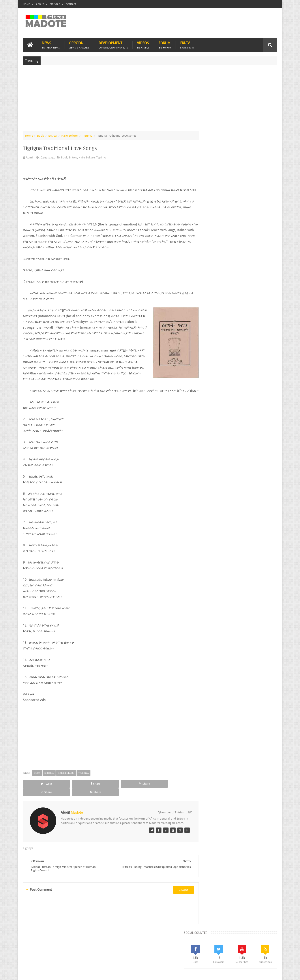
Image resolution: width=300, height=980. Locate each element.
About (40, 4)
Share (73, 795)
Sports (251, 367)
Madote (57, 973)
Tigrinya (87, 135)
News (51, 44)
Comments (239, 322)
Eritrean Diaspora (214, 359)
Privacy (258, 973)
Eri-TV (187, 44)
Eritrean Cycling (261, 352)
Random (264, 322)
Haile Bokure (69, 135)
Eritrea (52, 135)
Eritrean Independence (244, 359)
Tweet (39, 795)
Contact (71, 4)
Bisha (220, 352)
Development (113, 44)
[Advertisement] (150, 100)
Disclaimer (270, 973)
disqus (175, 897)
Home (26, 4)
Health (206, 367)
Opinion (79, 44)
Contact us (266, 951)
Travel (88, 951)
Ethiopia (268, 359)
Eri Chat (164, 951)
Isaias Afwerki (223, 367)
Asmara (207, 352)
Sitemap (55, 4)
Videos (143, 44)
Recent (213, 322)
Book (40, 135)
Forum (165, 44)
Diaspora (69, 951)
